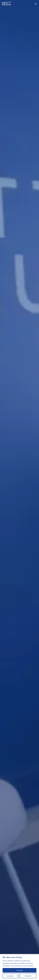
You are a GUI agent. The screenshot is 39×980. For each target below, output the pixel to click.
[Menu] (36, 4)
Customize (10, 976)
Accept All (19, 970)
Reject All (28, 976)
